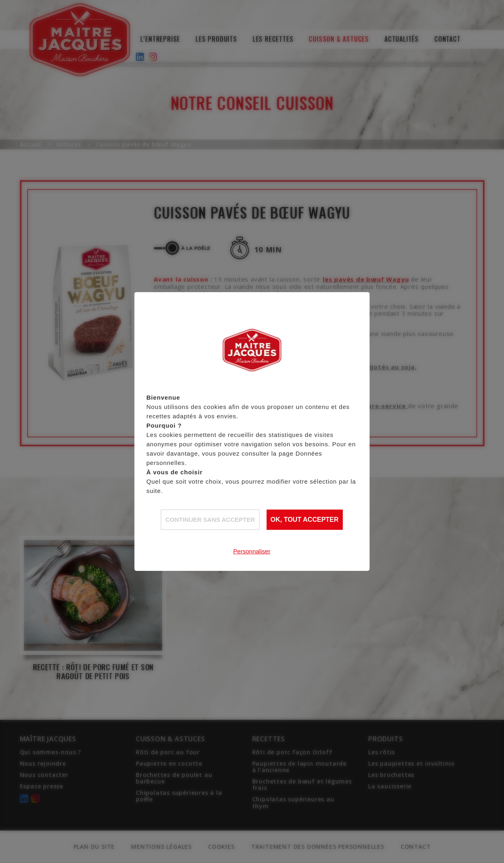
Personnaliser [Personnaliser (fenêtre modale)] (252, 551)
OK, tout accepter (305, 520)
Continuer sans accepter (210, 519)
